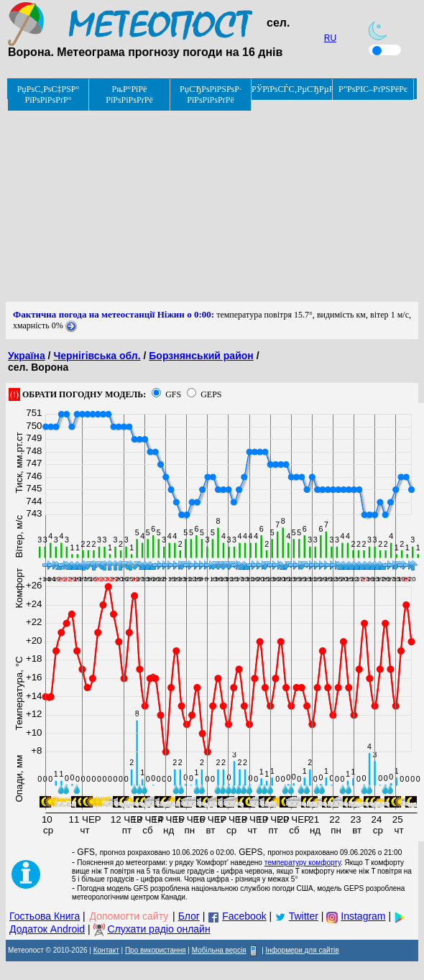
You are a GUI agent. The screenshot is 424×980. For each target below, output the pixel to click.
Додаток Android (47, 929)
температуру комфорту (303, 863)
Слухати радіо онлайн (158, 929)
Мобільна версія (219, 950)
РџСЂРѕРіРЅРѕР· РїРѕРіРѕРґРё (211, 94)
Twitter (304, 916)
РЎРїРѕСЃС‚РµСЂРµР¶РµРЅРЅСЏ (292, 89)
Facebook (244, 916)
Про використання (156, 950)
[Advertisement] (212, 201)
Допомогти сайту (129, 916)
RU (330, 38)
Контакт (106, 950)
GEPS (211, 394)
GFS (173, 394)
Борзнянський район (201, 356)
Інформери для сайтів (303, 950)
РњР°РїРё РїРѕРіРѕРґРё (129, 94)
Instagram (363, 916)
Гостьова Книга (45, 916)
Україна (27, 356)
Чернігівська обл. (97, 356)
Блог (189, 916)
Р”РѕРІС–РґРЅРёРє (373, 89)
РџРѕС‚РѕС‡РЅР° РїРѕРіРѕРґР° (49, 94)
